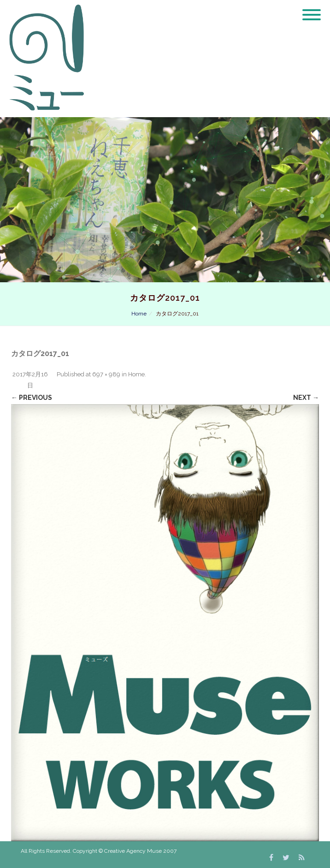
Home (139, 314)
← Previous (32, 398)
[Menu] (312, 9)
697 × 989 (106, 374)
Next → (306, 398)
